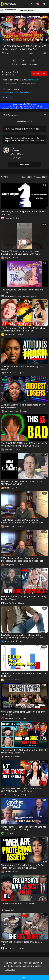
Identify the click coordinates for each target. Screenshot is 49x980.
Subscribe (39, 73)
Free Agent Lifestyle (11, 72)
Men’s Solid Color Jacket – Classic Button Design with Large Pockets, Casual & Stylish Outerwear (23, 638)
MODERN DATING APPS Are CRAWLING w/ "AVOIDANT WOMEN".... (22, 483)
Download (33, 62)
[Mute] (38, 40)
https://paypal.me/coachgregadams (16, 92)
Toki (12, 148)
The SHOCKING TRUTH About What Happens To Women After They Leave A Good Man (24, 444)
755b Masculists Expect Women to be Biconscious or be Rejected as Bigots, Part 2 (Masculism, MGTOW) (23, 523)
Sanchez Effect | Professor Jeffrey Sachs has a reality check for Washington (24, 828)
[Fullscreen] (46, 40)
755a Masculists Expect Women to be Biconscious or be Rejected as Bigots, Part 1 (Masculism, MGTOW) (23, 561)
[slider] (14, 40)
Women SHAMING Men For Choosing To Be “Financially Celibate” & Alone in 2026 (22, 867)
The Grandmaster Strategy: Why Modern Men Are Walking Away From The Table (23, 329)
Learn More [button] (10, 970)
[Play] (3, 40)
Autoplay (37, 177)
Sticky (24, 177)
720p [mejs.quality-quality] (42, 40)
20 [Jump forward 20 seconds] (34, 40)
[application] (24, 29)
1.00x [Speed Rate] (26, 40)
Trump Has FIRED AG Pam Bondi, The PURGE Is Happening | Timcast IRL (24, 751)
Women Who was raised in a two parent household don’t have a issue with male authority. (21, 254)
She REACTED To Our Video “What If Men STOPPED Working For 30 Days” (21, 790)
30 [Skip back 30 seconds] (29, 40)
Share (14, 62)
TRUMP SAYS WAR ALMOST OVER (18, 903)
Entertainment (33, 80)
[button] (38, 4)
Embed (23, 62)
